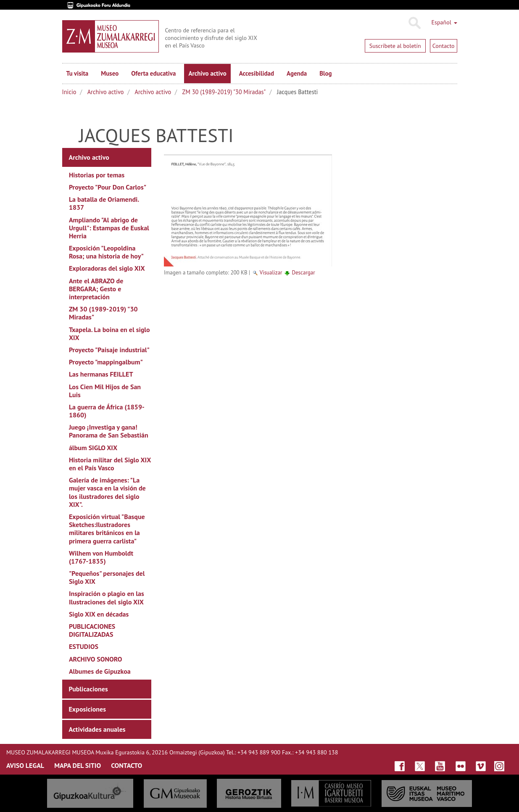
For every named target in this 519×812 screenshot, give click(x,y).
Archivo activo (207, 73)
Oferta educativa (153, 73)
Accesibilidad (257, 73)
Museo (110, 73)
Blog (325, 73)
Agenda (297, 73)
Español (444, 22)
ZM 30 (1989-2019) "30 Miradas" (224, 92)
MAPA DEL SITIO (78, 765)
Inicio (69, 92)
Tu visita (78, 73)
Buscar (414, 23)
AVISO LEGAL (25, 765)
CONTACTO (126, 765)
